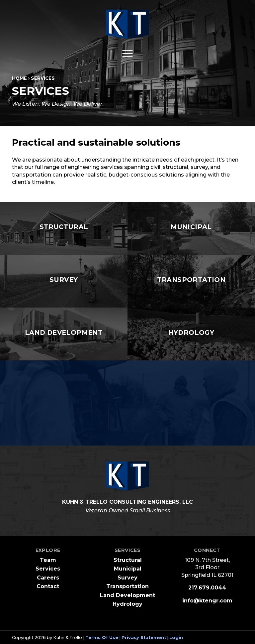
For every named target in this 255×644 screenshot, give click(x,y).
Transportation (127, 586)
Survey (127, 578)
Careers (48, 578)
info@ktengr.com (207, 601)
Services (48, 569)
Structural (128, 560)
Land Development (127, 595)
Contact (48, 586)
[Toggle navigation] (127, 54)
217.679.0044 (207, 588)
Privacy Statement (144, 638)
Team (48, 560)
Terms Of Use (102, 638)
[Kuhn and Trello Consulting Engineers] (127, 24)
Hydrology (127, 604)
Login (176, 638)
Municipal (128, 569)
